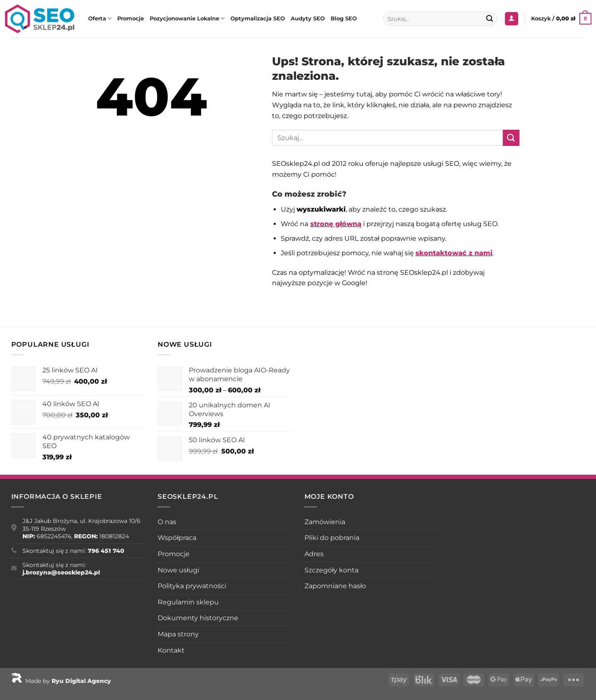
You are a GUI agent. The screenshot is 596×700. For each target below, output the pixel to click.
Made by (61, 681)
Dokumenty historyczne (198, 618)
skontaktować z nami (454, 253)
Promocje (131, 18)
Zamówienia (325, 522)
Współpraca (177, 538)
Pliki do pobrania (332, 538)
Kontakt (171, 650)
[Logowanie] (512, 19)
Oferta (100, 18)
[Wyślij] (490, 19)
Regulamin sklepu (188, 602)
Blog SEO (344, 18)
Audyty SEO (308, 18)
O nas (167, 522)
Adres (314, 554)
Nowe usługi (178, 570)
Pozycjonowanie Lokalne (187, 18)
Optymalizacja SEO (258, 18)
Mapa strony (178, 634)
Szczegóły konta (331, 570)
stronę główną (336, 224)
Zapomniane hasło (335, 586)
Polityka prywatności (192, 586)
